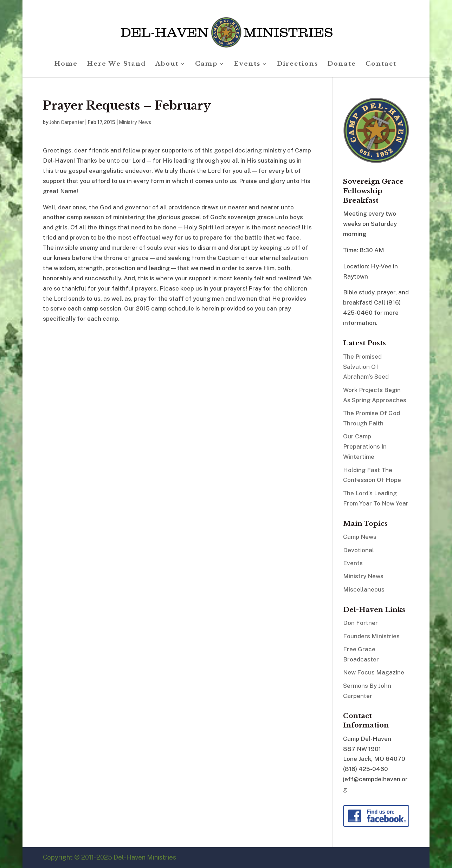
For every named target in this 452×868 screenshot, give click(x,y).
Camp (206, 64)
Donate (342, 64)
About (167, 64)
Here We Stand (117, 64)
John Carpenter (67, 122)
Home (66, 64)
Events (247, 64)
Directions (298, 64)
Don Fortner (360, 623)
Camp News (360, 537)
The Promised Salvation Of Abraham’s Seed (366, 367)
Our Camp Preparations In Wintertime (365, 446)
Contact (381, 64)
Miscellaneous (364, 589)
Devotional (359, 550)
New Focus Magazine (374, 672)
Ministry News (135, 122)
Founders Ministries (371, 636)
